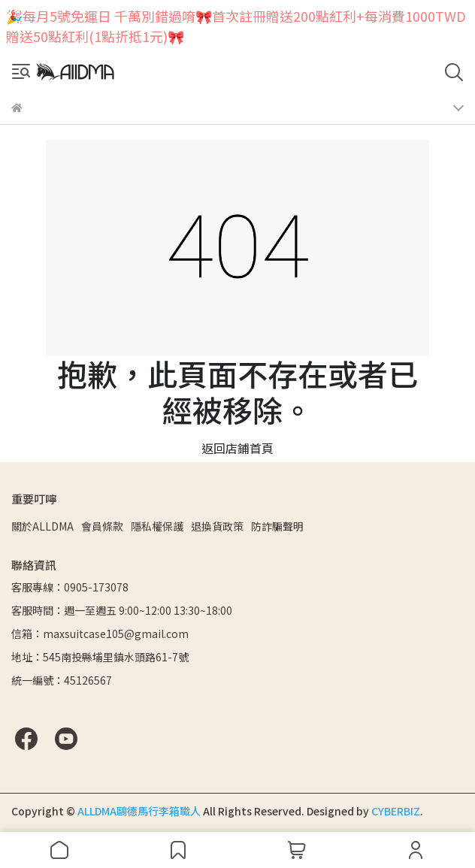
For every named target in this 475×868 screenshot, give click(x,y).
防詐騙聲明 (277, 526)
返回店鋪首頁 (237, 448)
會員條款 (102, 526)
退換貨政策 (217, 526)
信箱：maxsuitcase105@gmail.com (100, 634)
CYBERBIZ (396, 811)
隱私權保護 (157, 526)
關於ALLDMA (42, 526)
